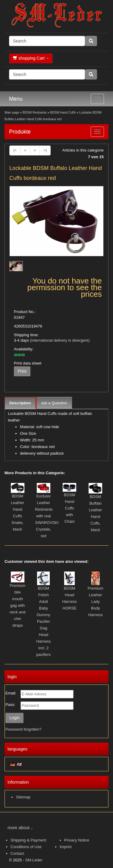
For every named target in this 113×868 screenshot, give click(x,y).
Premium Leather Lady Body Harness (96, 602)
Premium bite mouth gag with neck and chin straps (18, 605)
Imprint (66, 847)
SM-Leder (34, 860)
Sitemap (23, 797)
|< (15, 150)
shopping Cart (31, 58)
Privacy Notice (77, 840)
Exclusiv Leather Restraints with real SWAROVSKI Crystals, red (47, 516)
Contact (17, 853)
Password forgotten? (23, 729)
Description (20, 403)
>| (45, 150)
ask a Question (54, 403)
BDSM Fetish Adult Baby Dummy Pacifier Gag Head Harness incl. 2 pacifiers (43, 621)
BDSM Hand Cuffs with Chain (70, 508)
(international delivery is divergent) (60, 340)
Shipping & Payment (28, 840)
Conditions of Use (26, 847)
